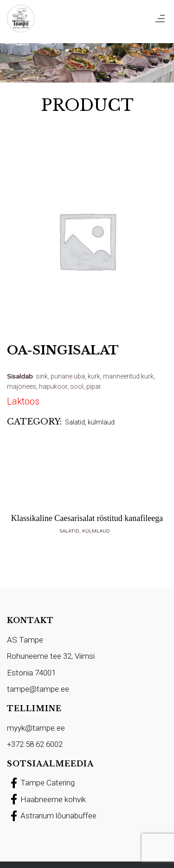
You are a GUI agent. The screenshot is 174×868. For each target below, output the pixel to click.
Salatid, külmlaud (90, 422)
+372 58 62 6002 (35, 744)
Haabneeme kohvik (46, 799)
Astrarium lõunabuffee (52, 816)
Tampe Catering (41, 783)
